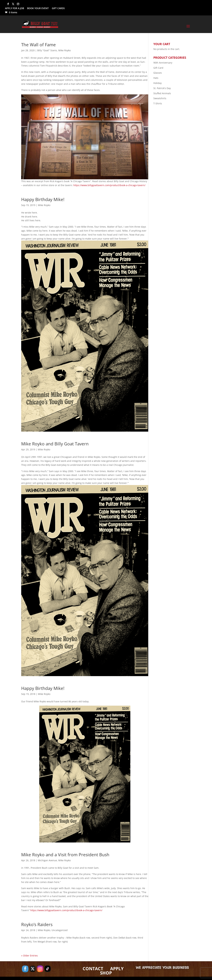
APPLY (117, 969)
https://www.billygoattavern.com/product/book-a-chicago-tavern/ (109, 185)
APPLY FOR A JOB (14, 8)
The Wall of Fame (39, 45)
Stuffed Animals (162, 93)
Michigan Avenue (47, 860)
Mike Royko (65, 50)
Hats (156, 78)
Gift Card (158, 68)
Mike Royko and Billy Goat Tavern (55, 444)
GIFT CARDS (58, 8)
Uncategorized (60, 930)
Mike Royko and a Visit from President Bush (65, 855)
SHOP (106, 973)
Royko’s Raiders (37, 924)
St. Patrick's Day (162, 88)
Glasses (158, 73)
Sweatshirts (160, 98)
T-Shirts (158, 103)
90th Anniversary (163, 63)
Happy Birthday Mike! (43, 199)
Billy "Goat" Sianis (47, 50)
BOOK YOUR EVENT (38, 8)
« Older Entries (29, 956)
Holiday (158, 83)
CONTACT (93, 969)
